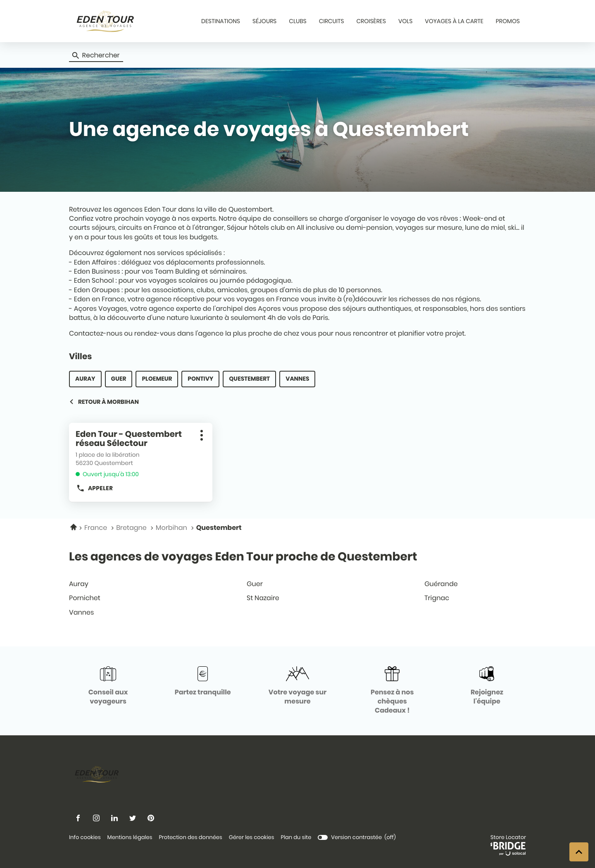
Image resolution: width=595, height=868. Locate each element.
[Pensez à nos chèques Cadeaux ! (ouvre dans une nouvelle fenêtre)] (392, 691)
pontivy (200, 379)
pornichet (118, 598)
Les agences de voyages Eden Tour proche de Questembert (243, 557)
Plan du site (296, 837)
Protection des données (190, 838)
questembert (249, 379)
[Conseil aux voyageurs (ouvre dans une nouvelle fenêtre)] (108, 686)
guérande (474, 584)
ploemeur (157, 379)
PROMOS (508, 21)
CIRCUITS (332, 21)
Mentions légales (130, 838)
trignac (474, 598)
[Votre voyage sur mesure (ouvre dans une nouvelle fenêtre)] (297, 686)
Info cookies (85, 838)
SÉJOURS (264, 21)
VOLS (405, 21)
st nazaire (296, 598)
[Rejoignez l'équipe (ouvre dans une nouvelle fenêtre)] (487, 686)
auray (85, 379)
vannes (297, 379)
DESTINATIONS (221, 21)
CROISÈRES (371, 21)
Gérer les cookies (252, 837)
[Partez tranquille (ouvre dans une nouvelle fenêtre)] (203, 682)
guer (119, 379)
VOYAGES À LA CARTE (454, 21)
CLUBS (297, 21)
